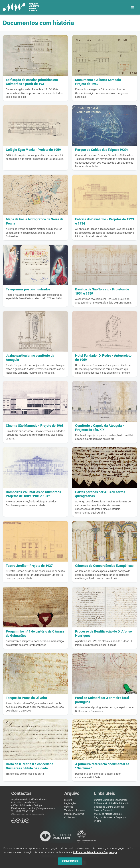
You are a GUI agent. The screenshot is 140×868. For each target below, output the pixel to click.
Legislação (70, 803)
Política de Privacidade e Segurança (95, 854)
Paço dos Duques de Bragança (110, 817)
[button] (133, 7)
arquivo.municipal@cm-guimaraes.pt (37, 808)
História (68, 800)
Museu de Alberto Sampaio (108, 814)
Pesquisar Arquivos (74, 814)
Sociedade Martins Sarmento (109, 807)
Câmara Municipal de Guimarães (111, 800)
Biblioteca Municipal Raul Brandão (111, 803)
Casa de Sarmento (104, 810)
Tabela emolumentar (75, 810)
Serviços (69, 807)
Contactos (70, 817)
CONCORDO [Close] (70, 863)
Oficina (98, 821)
